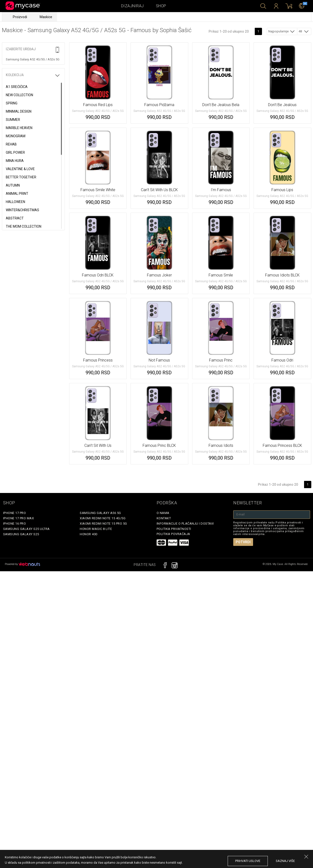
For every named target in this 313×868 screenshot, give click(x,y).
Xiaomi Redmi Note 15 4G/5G (103, 518)
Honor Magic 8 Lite (96, 529)
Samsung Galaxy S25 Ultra (26, 529)
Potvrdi (243, 542)
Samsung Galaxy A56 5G (100, 513)
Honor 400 (89, 534)
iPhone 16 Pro (15, 524)
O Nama (163, 513)
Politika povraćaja (173, 534)
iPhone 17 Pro (15, 513)
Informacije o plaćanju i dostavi (185, 524)
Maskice (46, 17)
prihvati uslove (248, 861)
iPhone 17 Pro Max (19, 518)
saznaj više (285, 861)
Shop (161, 6)
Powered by (22, 564)
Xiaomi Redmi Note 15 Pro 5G (103, 524)
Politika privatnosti (174, 529)
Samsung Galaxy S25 (21, 534)
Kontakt (164, 518)
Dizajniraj (132, 6)
